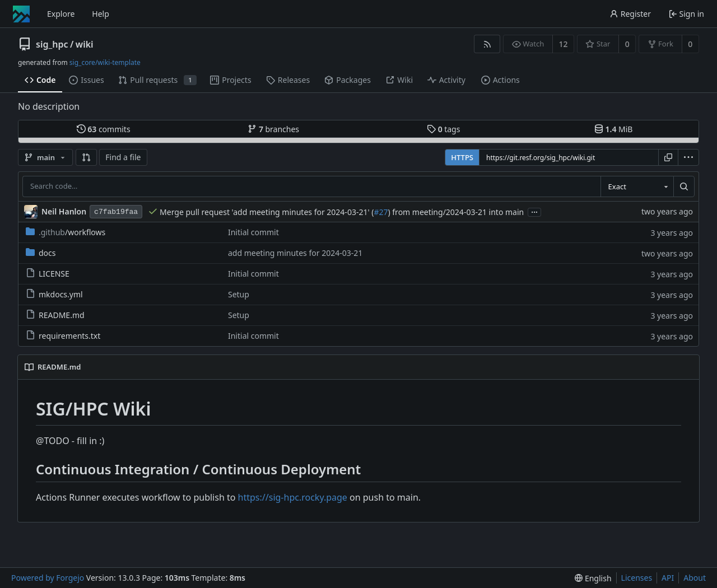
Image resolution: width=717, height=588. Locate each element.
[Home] (21, 14)
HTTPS (462, 157)
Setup (239, 294)
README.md (55, 315)
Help (101, 14)
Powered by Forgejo (48, 578)
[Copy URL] (668, 157)
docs (41, 253)
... (534, 211)
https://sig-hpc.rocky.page (293, 497)
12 (564, 44)
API (668, 578)
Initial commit (253, 232)
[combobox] (637, 186)
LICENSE (48, 274)
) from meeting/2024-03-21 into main (456, 212)
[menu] (688, 157)
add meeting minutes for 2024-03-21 (295, 253)
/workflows (66, 232)
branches (273, 129)
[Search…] (684, 186)
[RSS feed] (487, 44)
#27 (381, 212)
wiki (85, 44)
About (695, 578)
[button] (86, 157)
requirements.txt (63, 336)
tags (443, 129)
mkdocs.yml (54, 294)
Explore (61, 14)
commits (104, 129)
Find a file (123, 157)
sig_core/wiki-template (105, 62)
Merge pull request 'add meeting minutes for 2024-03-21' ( (267, 212)
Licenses (637, 578)
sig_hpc (52, 44)
